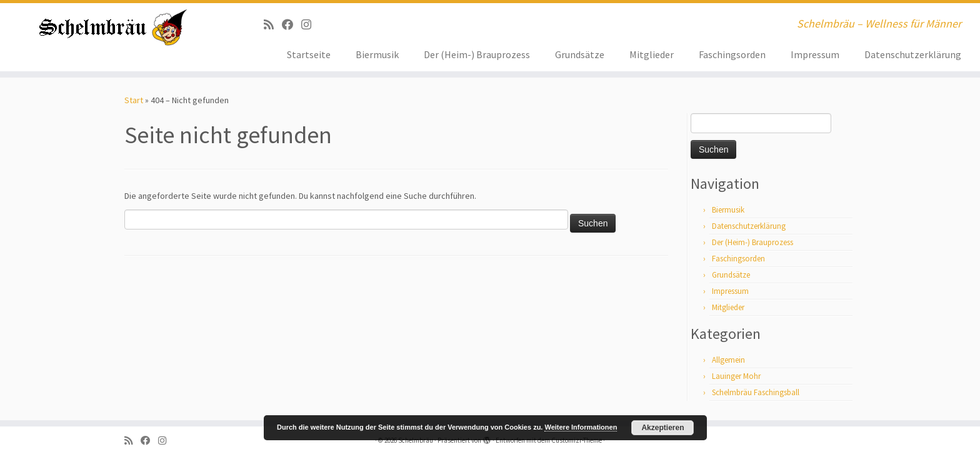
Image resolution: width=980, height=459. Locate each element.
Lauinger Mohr (736, 376)
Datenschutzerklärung (913, 54)
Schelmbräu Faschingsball (756, 392)
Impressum (815, 54)
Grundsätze (580, 54)
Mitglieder (652, 54)
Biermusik (377, 54)
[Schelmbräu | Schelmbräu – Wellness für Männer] (113, 28)
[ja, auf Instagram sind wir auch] (310, 25)
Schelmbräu (416, 440)
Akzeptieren (662, 428)
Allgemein (728, 360)
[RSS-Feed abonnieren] (273, 25)
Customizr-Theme (577, 440)
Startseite (309, 54)
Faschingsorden (732, 54)
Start (134, 100)
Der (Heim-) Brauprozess (477, 54)
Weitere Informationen (581, 427)
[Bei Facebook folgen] (292, 25)
